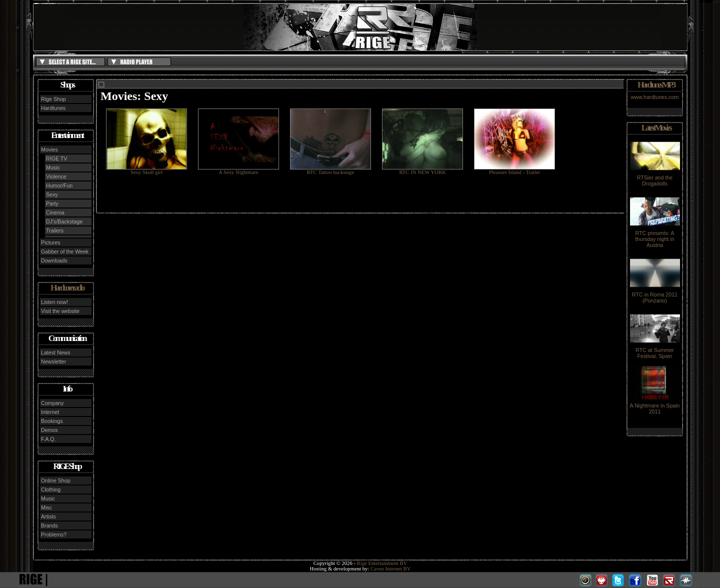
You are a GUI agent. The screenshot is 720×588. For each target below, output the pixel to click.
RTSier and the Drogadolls (655, 178)
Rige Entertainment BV (382, 563)
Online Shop (56, 480)
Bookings (52, 421)
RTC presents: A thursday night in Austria (655, 236)
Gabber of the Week (65, 251)
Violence (56, 176)
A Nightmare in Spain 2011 (654, 406)
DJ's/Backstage (64, 221)
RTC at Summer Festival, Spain (655, 350)
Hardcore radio (67, 288)
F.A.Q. (48, 439)
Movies (49, 149)
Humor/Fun (59, 185)
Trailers (55, 230)
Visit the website (60, 311)
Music (53, 167)
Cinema (55, 212)
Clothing (51, 489)
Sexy (52, 194)
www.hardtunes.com (655, 97)
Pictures (51, 242)
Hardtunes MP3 (656, 85)
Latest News (56, 352)
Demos (49, 430)
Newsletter (53, 361)
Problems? (54, 534)
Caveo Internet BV (391, 569)
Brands (49, 525)
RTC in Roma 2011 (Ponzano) (655, 295)
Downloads (54, 260)
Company (52, 403)
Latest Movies (656, 128)
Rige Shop (53, 99)
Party (52, 203)
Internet (50, 412)
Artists (48, 516)
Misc (46, 507)
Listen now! (54, 302)
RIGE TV (56, 158)
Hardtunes (53, 108)
